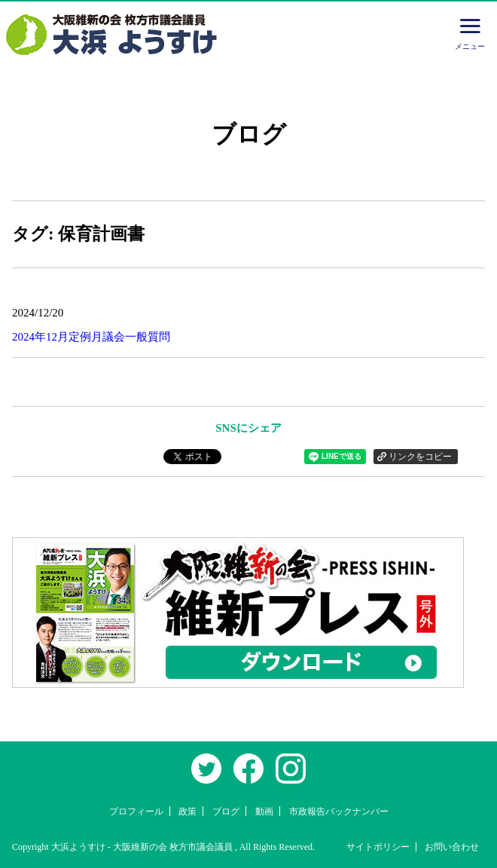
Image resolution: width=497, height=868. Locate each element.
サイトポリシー (378, 847)
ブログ (226, 811)
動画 (264, 811)
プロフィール (136, 811)
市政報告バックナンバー (339, 811)
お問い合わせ (452, 847)
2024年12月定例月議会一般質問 (91, 337)
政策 (188, 811)
